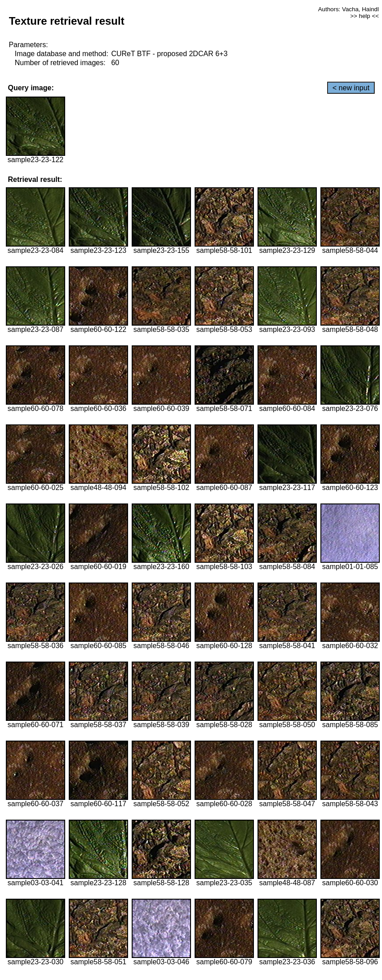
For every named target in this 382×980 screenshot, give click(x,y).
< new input (351, 88)
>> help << (364, 16)
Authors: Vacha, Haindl (349, 9)
